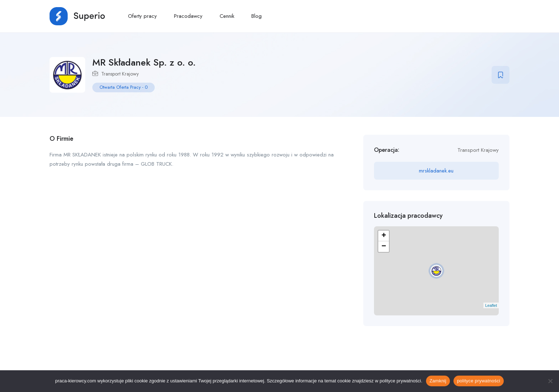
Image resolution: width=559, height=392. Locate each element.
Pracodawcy (188, 16)
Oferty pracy (142, 16)
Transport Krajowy (120, 74)
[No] (550, 381)
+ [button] (384, 236)
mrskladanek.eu (436, 171)
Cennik (227, 16)
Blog (257, 16)
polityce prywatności (479, 381)
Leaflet (491, 305)
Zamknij (438, 381)
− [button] (384, 247)
